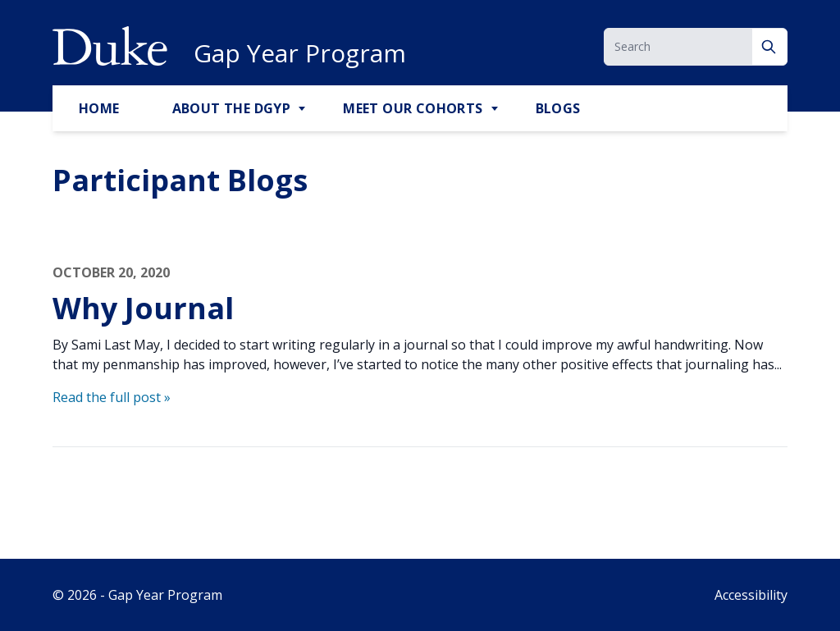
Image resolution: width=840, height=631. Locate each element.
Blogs (558, 108)
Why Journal (143, 308)
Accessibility (751, 595)
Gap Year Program (300, 53)
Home (99, 108)
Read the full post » (112, 397)
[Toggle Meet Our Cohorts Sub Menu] (496, 109)
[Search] (770, 47)
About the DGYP (232, 108)
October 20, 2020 (111, 272)
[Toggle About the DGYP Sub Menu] (304, 109)
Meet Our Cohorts (413, 108)
